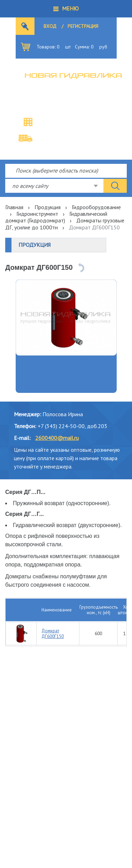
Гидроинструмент (37, 214)
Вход (50, 26)
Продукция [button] (34, 245)
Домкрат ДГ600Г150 (53, 634)
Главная (14, 207)
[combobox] (54, 186)
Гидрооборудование (96, 207)
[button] (66, 9)
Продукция (48, 207)
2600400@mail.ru (57, 438)
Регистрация (83, 26)
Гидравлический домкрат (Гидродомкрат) (56, 217)
